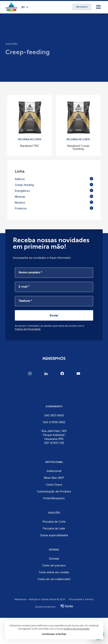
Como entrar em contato (54, 572)
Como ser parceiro (54, 565)
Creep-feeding (54, 185)
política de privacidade (77, 629)
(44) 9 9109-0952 (54, 422)
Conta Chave (54, 485)
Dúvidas (54, 559)
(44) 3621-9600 (54, 415)
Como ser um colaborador (54, 579)
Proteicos (54, 208)
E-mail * (24, 287)
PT (23, 8)
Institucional (54, 471)
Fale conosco (82, 7)
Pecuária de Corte (54, 522)
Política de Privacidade (28, 329)
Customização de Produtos (54, 491)
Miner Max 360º (54, 478)
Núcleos (54, 202)
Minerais (54, 196)
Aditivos (54, 179)
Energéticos (54, 191)
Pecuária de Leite (54, 528)
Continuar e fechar (54, 634)
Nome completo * (30, 272)
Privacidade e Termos (81, 599)
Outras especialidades (54, 535)
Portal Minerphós (54, 498)
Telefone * (25, 301)
